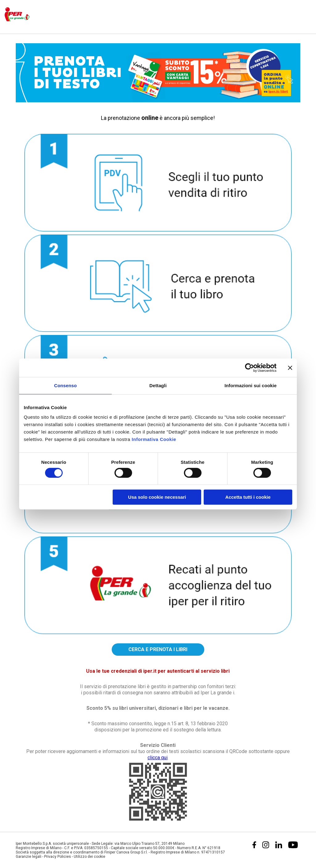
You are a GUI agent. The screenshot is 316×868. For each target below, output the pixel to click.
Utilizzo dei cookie (89, 857)
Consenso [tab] (65, 385)
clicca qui (158, 758)
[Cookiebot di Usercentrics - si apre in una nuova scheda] (249, 368)
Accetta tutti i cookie (248, 497)
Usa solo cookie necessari (157, 497)
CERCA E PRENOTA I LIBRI (158, 649)
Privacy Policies (58, 857)
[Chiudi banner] (290, 368)
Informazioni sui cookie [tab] (251, 385)
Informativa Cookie (154, 439)
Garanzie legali (29, 857)
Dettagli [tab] (158, 385)
